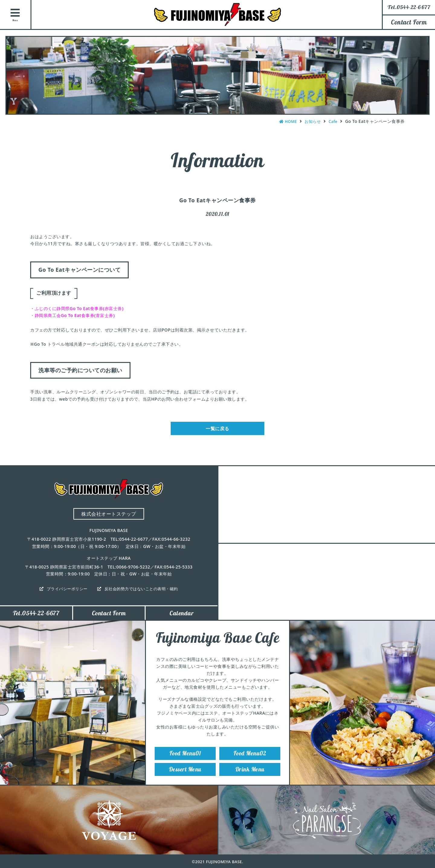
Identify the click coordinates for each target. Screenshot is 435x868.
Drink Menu (250, 778)
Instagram (424, 64)
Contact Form (409, 22)
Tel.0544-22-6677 (36, 617)
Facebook (424, 98)
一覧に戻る (218, 430)
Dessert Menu (185, 778)
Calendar (182, 617)
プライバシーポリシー (64, 592)
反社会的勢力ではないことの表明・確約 (143, 592)
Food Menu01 (185, 760)
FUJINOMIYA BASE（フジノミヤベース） (217, 14)
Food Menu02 (250, 760)
